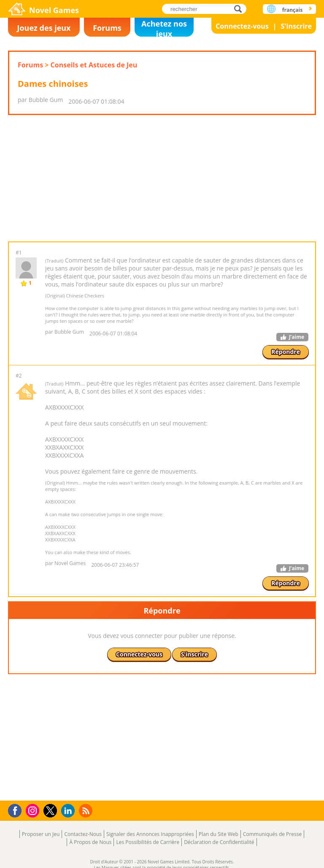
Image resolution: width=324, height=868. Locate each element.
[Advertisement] (162, 178)
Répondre (286, 352)
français (292, 10)
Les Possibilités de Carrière (148, 842)
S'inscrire (296, 26)
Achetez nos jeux (164, 28)
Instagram (34, 810)
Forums (107, 28)
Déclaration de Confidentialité (219, 842)
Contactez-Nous (83, 834)
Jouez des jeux (44, 28)
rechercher (240, 9)
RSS (87, 810)
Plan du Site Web (219, 834)
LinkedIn (69, 811)
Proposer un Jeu (41, 834)
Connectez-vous (242, 26)
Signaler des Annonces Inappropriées (150, 834)
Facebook (17, 810)
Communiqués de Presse (272, 834)
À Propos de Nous (90, 842)
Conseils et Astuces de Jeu (94, 65)
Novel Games (54, 10)
